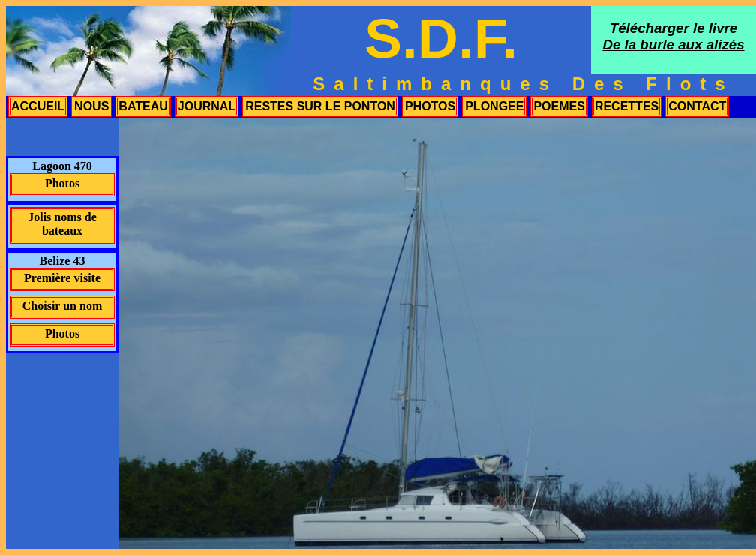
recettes (627, 106)
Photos (62, 183)
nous (91, 106)
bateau (143, 106)
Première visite (62, 278)
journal (207, 106)
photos (430, 106)
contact (697, 106)
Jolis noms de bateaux (62, 224)
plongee (494, 106)
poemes (559, 106)
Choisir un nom (62, 306)
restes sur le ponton (320, 106)
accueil (38, 106)
